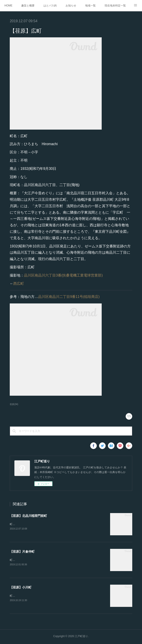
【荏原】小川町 (21, 588)
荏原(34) (14, 404)
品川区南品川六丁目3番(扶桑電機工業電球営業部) (63, 275)
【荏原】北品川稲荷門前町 (28, 516)
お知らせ (71, 6)
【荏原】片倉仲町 (22, 552)
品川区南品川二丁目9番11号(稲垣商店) (69, 297)
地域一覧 (90, 6)
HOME (8, 6)
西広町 (19, 284)
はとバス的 (50, 6)
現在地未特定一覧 (115, 6)
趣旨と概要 (28, 6)
